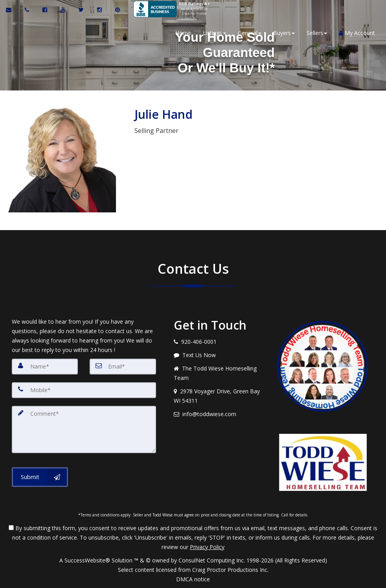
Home (182, 33)
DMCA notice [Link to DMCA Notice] (193, 579)
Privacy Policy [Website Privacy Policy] (207, 547)
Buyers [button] (283, 33)
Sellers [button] (316, 33)
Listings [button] (214, 33)
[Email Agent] (12, 10)
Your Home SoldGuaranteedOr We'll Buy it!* (223, 52)
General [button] (249, 33)
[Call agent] (28, 10)
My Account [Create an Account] (356, 33)
